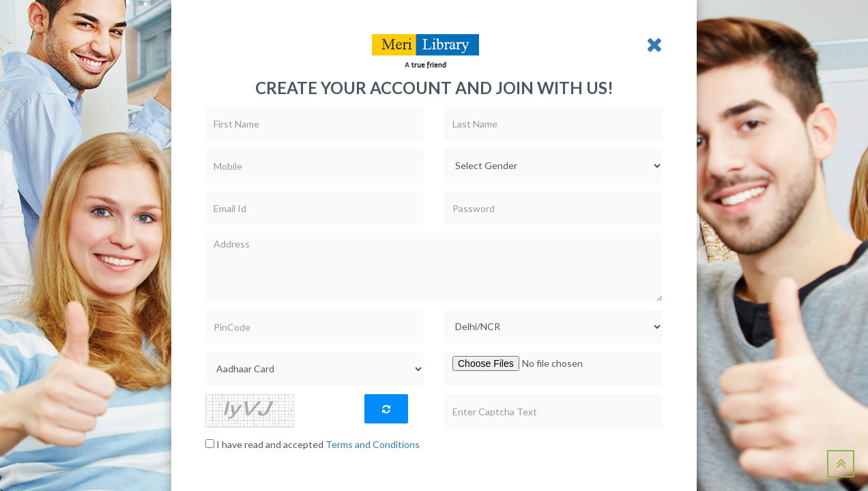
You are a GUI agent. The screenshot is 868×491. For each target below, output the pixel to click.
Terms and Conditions (373, 444)
